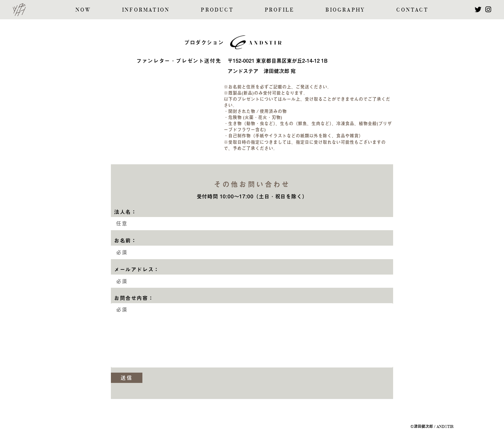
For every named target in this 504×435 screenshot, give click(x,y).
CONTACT (412, 10)
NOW (83, 10)
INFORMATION (146, 10)
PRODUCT (217, 10)
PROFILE (280, 10)
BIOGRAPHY (345, 10)
